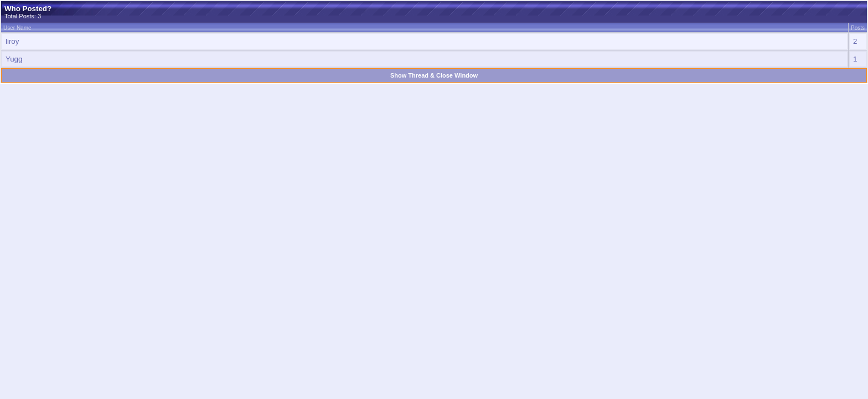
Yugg (14, 59)
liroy (12, 41)
